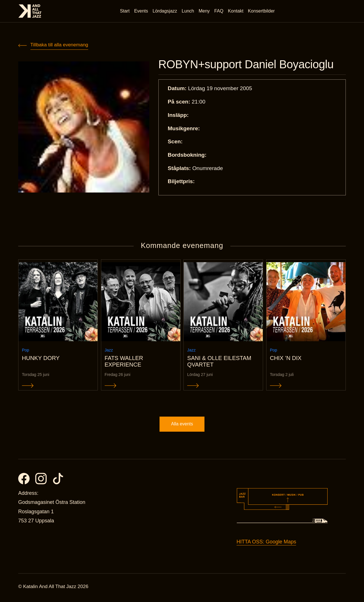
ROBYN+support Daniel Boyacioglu (250, 65)
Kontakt (236, 11)
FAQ (219, 11)
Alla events (182, 426)
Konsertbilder (262, 11)
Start (125, 11)
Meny (205, 11)
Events (141, 11)
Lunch (188, 11)
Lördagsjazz (165, 11)
